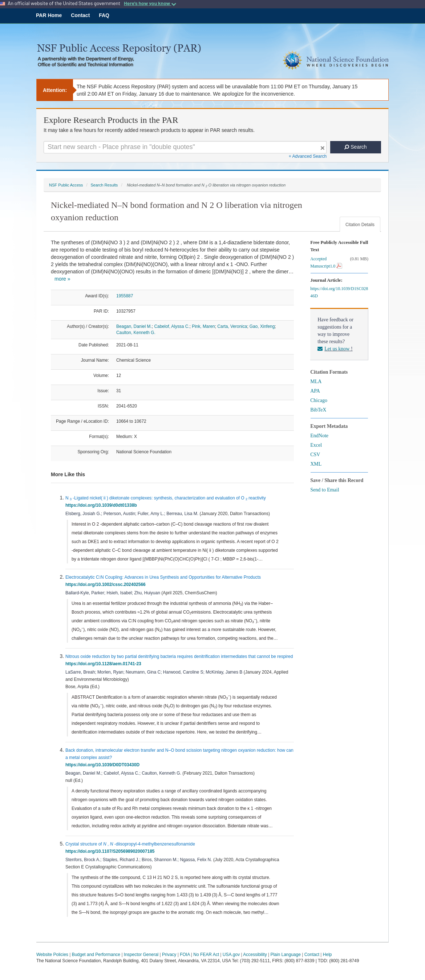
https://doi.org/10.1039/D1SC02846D (339, 292)
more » (62, 279)
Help (327, 955)
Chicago (319, 400)
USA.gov (231, 955)
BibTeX (318, 410)
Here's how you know (150, 3)
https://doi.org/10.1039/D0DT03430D (104, 765)
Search (355, 147)
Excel (316, 445)
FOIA (185, 955)
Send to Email (325, 490)
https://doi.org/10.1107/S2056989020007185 (111, 851)
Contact (80, 15)
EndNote (319, 436)
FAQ (104, 15)
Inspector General (141, 955)
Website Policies (52, 955)
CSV (315, 455)
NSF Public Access (66, 185)
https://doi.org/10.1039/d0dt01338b (102, 505)
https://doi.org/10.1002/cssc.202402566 (107, 585)
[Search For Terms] (185, 147)
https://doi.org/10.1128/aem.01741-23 (104, 664)
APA (315, 391)
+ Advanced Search (308, 156)
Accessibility (255, 955)
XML (316, 464)
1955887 (125, 296)
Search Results (104, 185)
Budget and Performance (96, 955)
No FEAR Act (206, 955)
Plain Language (285, 955)
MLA (316, 381)
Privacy (169, 955)
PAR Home (49, 15)
